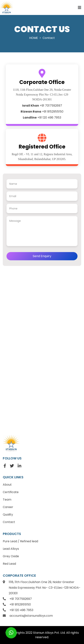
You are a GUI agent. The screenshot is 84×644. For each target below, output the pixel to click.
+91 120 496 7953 (42, 118)
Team (7, 500)
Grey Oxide (11, 556)
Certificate (11, 492)
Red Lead (9, 564)
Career (8, 507)
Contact (9, 522)
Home (34, 38)
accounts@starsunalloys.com (31, 616)
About (7, 485)
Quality (8, 515)
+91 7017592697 (42, 106)
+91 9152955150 (42, 112)
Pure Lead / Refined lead (20, 541)
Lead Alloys (11, 549)
